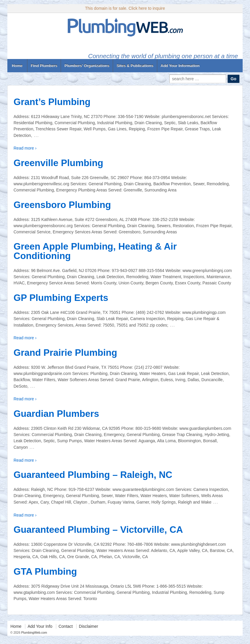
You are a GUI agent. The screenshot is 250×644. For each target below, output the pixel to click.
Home (17, 66)
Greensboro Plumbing (62, 205)
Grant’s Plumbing (52, 102)
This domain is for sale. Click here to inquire (125, 8)
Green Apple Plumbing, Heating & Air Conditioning (95, 251)
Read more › (25, 148)
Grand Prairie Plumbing (65, 353)
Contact (66, 626)
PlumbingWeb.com (34, 632)
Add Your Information (180, 66)
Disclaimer (88, 626)
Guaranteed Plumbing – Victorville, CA (98, 530)
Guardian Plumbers (56, 414)
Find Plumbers (44, 66)
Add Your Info (40, 626)
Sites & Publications (135, 66)
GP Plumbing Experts (61, 298)
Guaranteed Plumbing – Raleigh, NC (93, 475)
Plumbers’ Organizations (87, 66)
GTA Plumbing (45, 571)
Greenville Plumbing (58, 163)
